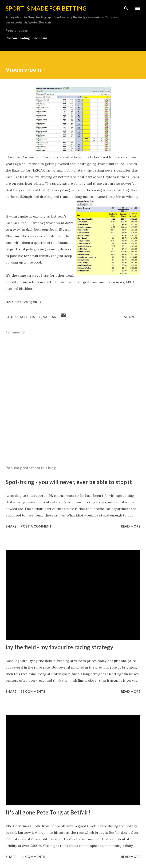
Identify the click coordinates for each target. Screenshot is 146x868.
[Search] (126, 8)
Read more (131, 526)
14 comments (33, 857)
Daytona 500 (30, 317)
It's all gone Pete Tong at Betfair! (48, 812)
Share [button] (129, 317)
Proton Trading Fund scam (26, 38)
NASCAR (49, 317)
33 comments (33, 691)
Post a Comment (36, 526)
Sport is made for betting (46, 8)
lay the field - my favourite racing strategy (59, 647)
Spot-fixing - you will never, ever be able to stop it (69, 482)
